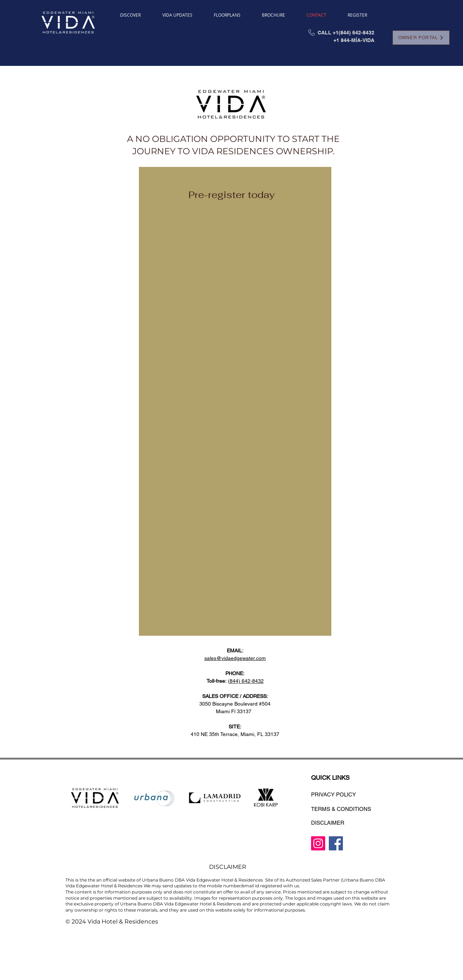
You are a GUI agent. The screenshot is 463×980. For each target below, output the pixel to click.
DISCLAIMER (328, 823)
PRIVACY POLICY (334, 794)
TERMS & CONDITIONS (341, 809)
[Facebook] (336, 843)
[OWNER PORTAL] (421, 38)
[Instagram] (318, 843)
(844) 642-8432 (246, 681)
